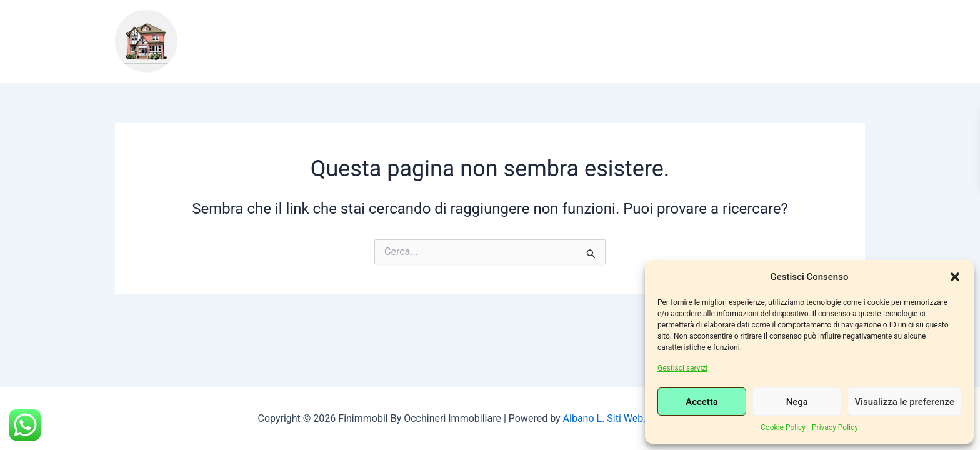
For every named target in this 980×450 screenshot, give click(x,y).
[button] (955, 277)
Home (227, 32)
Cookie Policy (783, 427)
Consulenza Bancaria (730, 32)
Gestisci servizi (682, 368)
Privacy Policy (835, 427)
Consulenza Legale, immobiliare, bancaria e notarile (494, 32)
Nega (797, 402)
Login (301, 51)
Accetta (702, 402)
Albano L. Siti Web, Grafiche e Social (643, 418)
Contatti (237, 51)
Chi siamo (292, 32)
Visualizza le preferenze (904, 402)
